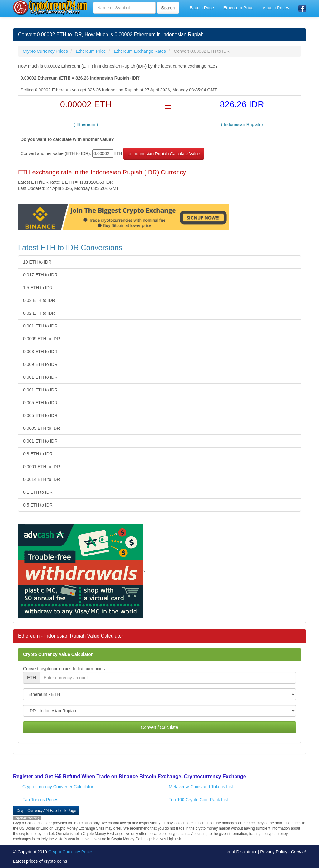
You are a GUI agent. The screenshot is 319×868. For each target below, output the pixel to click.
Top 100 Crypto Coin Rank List (198, 800)
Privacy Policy (274, 852)
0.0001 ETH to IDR (41, 467)
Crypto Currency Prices (71, 852)
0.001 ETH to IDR (40, 326)
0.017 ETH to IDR (40, 275)
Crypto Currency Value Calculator (58, 654)
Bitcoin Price (202, 8)
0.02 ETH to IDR (39, 300)
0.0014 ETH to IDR (41, 479)
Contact (298, 852)
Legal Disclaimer (240, 852)
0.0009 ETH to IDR (41, 339)
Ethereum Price (238, 8)
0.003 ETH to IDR (40, 352)
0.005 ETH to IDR (40, 403)
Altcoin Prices (276, 8)
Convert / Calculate (159, 727)
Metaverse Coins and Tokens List (201, 787)
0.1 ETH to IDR (38, 492)
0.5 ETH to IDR (38, 505)
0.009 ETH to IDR (40, 364)
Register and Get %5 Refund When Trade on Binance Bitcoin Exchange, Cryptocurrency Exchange (130, 776)
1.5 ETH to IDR (38, 288)
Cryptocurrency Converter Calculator (58, 787)
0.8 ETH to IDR (38, 454)
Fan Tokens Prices (40, 800)
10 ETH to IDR (37, 262)
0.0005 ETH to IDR (41, 428)
